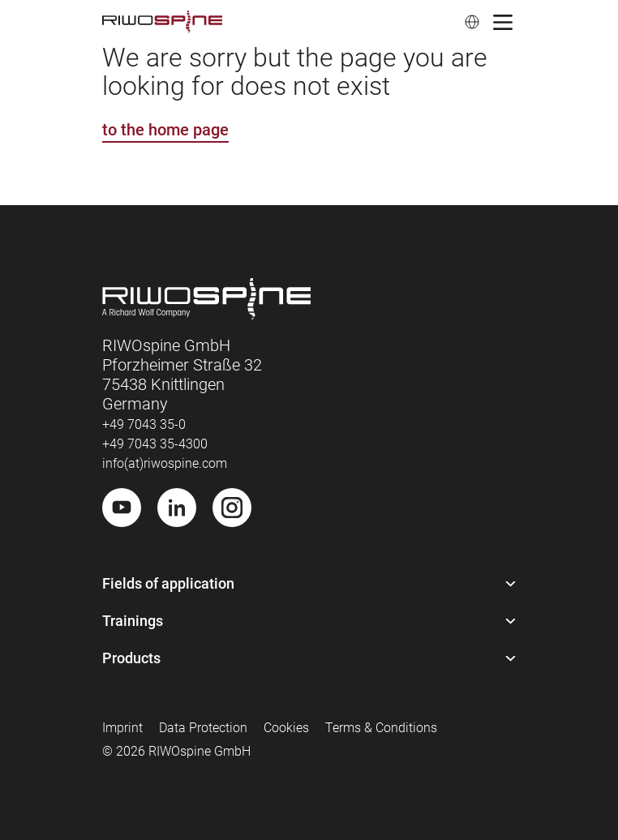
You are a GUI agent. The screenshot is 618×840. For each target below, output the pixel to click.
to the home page (165, 130)
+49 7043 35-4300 (155, 444)
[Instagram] (232, 508)
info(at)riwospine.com (165, 463)
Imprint (122, 728)
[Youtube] (122, 508)
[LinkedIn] (177, 508)
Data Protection (203, 728)
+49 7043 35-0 (144, 424)
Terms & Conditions (381, 728)
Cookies (286, 728)
